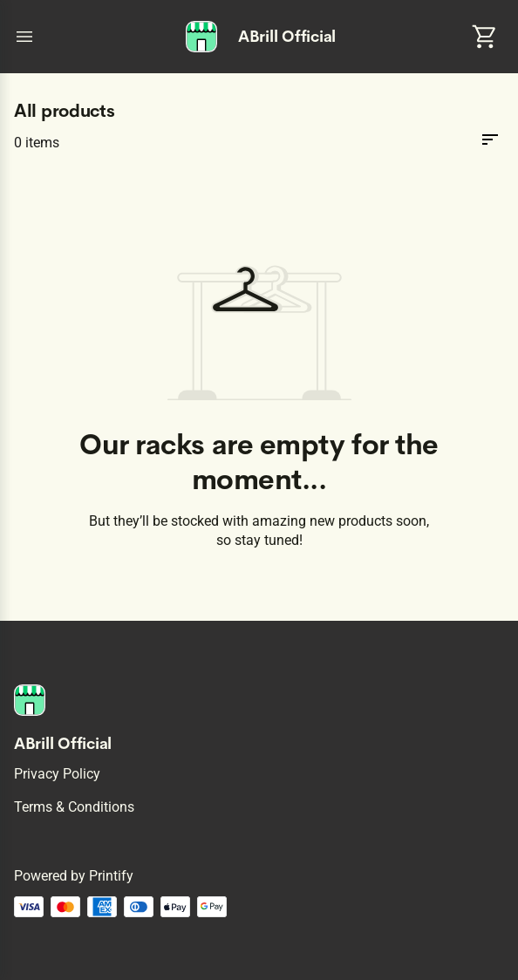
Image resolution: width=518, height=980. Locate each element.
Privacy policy (57, 774)
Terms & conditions (74, 807)
